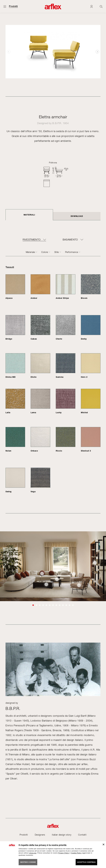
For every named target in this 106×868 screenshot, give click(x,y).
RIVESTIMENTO (32, 240)
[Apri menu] (5, 6)
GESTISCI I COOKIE (28, 862)
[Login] (92, 6)
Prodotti (13, 6)
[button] (97, 52)
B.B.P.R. (57, 123)
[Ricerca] (101, 6)
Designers (40, 835)
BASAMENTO (70, 240)
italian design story (62, 835)
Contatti (82, 835)
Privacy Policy (64, 853)
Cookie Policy (76, 853)
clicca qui (33, 853)
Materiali (29, 215)
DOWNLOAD (77, 216)
